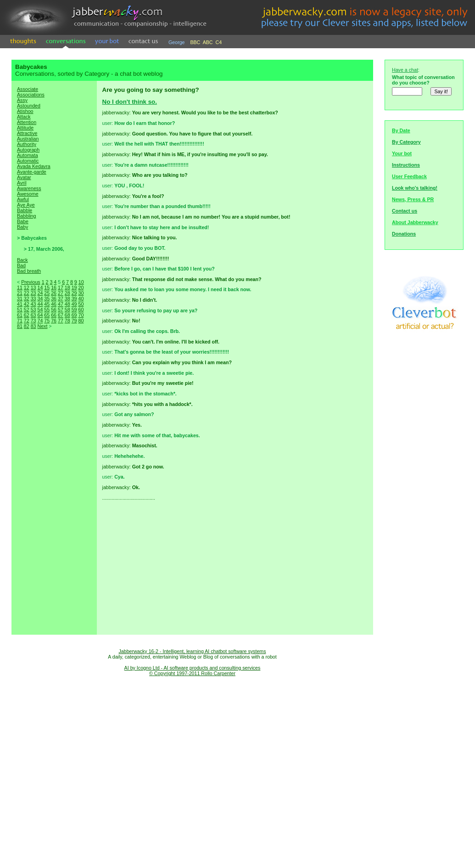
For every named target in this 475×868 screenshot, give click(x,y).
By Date (401, 130)
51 (20, 310)
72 (27, 321)
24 (40, 293)
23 (34, 293)
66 (54, 315)
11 (20, 287)
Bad (21, 265)
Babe (23, 221)
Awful (23, 199)
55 (47, 310)
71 (20, 321)
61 (20, 315)
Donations (404, 234)
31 (20, 299)
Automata (28, 155)
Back (22, 260)
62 (27, 315)
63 (34, 315)
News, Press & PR (413, 199)
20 (81, 287)
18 (67, 287)
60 (81, 310)
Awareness (29, 188)
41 (20, 304)
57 (61, 310)
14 (40, 287)
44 (40, 304)
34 (40, 299)
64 (40, 315)
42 (27, 304)
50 (81, 304)
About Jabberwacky (415, 222)
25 (47, 293)
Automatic (28, 161)
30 (81, 293)
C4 (219, 42)
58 (67, 310)
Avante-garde (32, 172)
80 (81, 321)
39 (74, 299)
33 (34, 299)
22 (27, 293)
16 (54, 287)
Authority (27, 144)
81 (20, 326)
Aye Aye (26, 205)
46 (54, 304)
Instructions (406, 165)
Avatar (24, 177)
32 (27, 299)
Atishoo (25, 111)
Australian (28, 139)
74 (40, 321)
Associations (31, 95)
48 (67, 304)
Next (42, 326)
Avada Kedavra (34, 166)
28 (67, 293)
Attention (27, 122)
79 (74, 321)
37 (61, 299)
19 (74, 287)
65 (47, 315)
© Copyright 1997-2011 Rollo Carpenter (192, 673)
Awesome (28, 194)
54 (40, 310)
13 (34, 287)
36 (54, 299)
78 (67, 321)
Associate (28, 89)
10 (81, 282)
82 (27, 326)
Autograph (28, 150)
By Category (406, 142)
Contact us (405, 211)
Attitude (25, 128)
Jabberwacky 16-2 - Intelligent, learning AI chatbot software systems (192, 651)
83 (34, 326)
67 (61, 315)
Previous (31, 282)
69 (74, 315)
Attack (24, 117)
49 (74, 304)
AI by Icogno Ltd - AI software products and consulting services (193, 668)
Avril (22, 183)
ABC (208, 42)
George (177, 42)
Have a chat (405, 70)
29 (74, 293)
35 (47, 299)
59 (74, 310)
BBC (195, 42)
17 (61, 287)
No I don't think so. (130, 102)
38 (67, 299)
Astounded (29, 106)
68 (67, 315)
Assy (22, 100)
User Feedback (409, 176)
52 (27, 310)
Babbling (26, 216)
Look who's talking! (415, 188)
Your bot (402, 153)
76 (54, 321)
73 (34, 321)
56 (54, 310)
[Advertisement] (54, 491)
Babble (25, 210)
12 (27, 287)
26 (54, 293)
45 (47, 304)
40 (81, 299)
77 (61, 321)
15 (47, 287)
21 (20, 293)
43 (34, 304)
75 (47, 321)
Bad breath (29, 271)
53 (34, 310)
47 (61, 304)
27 (61, 293)
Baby (22, 227)
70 (81, 315)
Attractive (27, 133)
